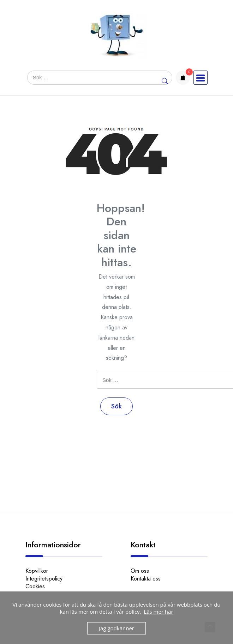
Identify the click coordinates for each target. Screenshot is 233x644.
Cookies (35, 586)
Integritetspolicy (44, 579)
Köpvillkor (37, 571)
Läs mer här (158, 612)
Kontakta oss (146, 579)
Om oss (140, 571)
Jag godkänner (116, 628)
